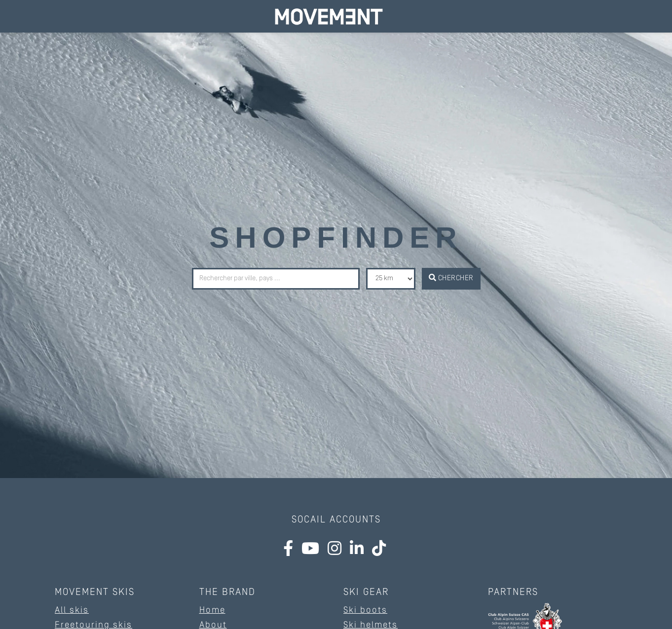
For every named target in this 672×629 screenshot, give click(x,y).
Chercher (451, 278)
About (213, 625)
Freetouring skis (93, 625)
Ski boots (365, 610)
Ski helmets (371, 625)
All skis (72, 610)
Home (212, 610)
